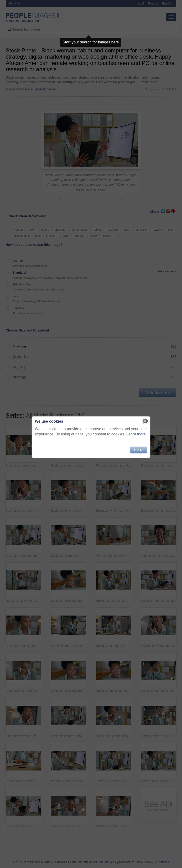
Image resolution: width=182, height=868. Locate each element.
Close (138, 450)
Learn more (136, 434)
